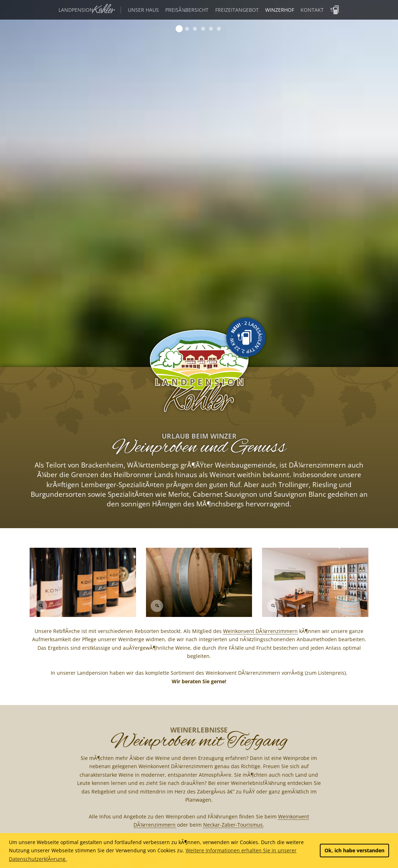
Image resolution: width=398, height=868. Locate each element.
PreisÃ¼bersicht (187, 10)
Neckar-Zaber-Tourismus (233, 825)
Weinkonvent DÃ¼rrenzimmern (260, 631)
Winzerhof (280, 10)
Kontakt (312, 10)
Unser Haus (143, 10)
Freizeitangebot (237, 10)
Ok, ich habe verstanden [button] (354, 850)
